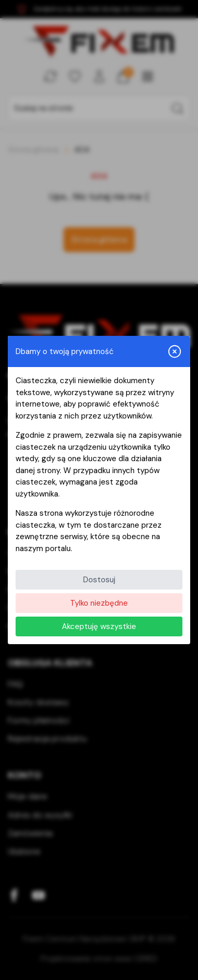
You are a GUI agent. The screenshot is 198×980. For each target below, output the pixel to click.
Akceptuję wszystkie (99, 626)
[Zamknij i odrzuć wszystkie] (175, 351)
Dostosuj (99, 580)
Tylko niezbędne (99, 603)
